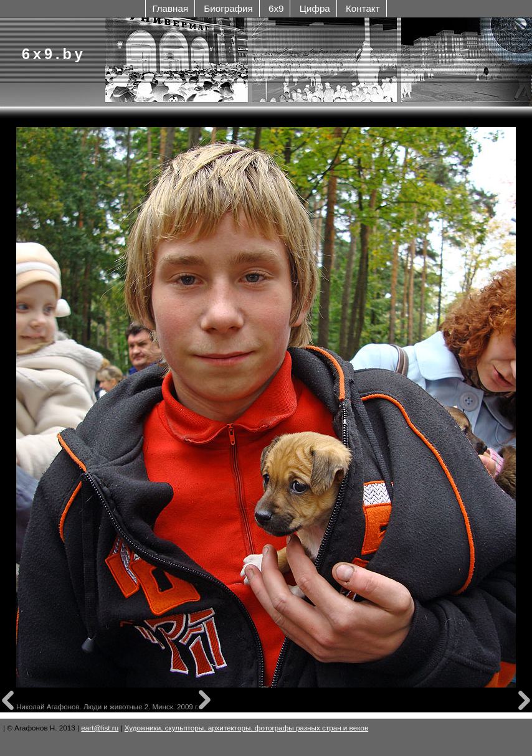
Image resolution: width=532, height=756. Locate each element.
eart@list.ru (100, 728)
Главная (170, 8)
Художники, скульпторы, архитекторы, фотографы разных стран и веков (246, 728)
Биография (228, 8)
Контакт (363, 8)
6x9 (276, 8)
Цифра (315, 8)
